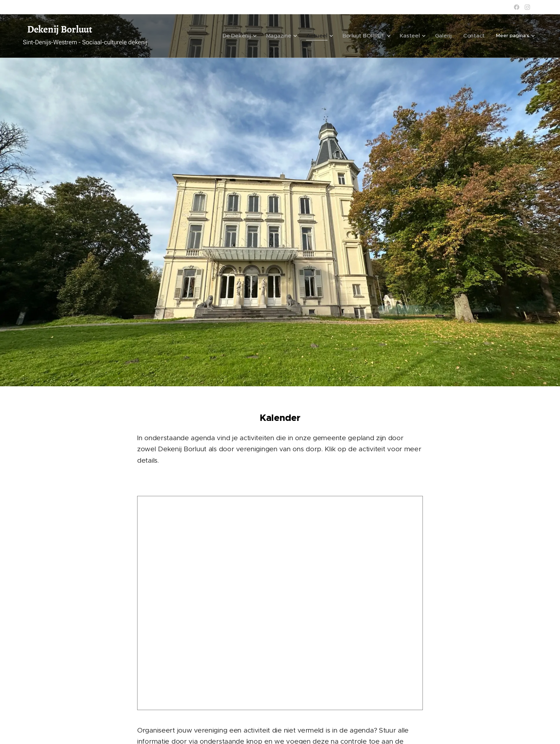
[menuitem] (259, 36)
